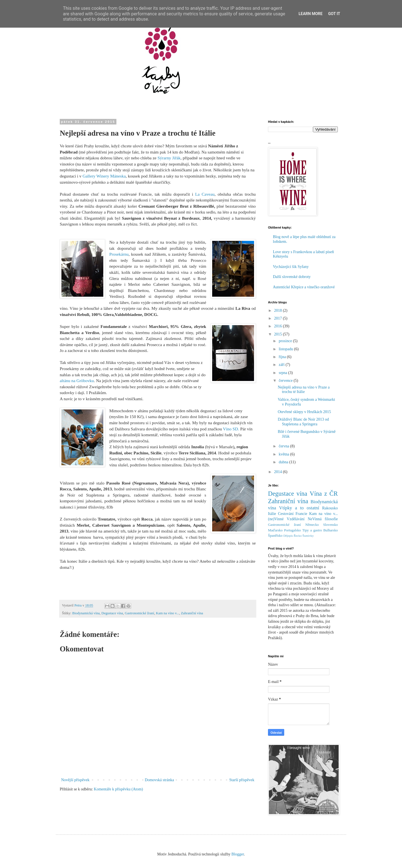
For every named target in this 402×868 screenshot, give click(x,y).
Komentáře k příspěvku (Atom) (118, 789)
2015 (279, 334)
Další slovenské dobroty (292, 277)
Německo (312, 525)
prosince (286, 341)
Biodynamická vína (86, 613)
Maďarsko (275, 530)
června (284, 446)
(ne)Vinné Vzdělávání (286, 519)
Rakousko (330, 508)
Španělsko (275, 536)
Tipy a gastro (312, 530)
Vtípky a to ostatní (299, 508)
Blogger (238, 854)
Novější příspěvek (75, 780)
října (283, 357)
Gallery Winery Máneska (104, 176)
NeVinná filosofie (323, 519)
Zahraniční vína (192, 613)
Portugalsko (292, 530)
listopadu (286, 349)
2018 (279, 310)
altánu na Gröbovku (77, 381)
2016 (279, 326)
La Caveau (205, 194)
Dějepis (288, 536)
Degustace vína (112, 613)
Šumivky (308, 536)
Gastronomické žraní (139, 613)
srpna (283, 373)
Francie (301, 514)
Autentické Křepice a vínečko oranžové (304, 287)
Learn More (310, 14)
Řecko (298, 536)
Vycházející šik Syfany (291, 267)
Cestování (286, 514)
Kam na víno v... (167, 613)
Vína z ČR (324, 494)
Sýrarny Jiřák (169, 158)
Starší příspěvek (242, 780)
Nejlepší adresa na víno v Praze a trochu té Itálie (304, 390)
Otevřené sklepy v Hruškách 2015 (304, 412)
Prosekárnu (119, 254)
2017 (279, 318)
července (286, 381)
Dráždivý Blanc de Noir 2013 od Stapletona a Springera (303, 422)
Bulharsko (331, 530)
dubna (284, 462)
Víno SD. (231, 429)
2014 (279, 472)
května (284, 454)
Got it (334, 14)
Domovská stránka (160, 780)
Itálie (272, 514)
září (282, 365)
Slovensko (331, 525)
